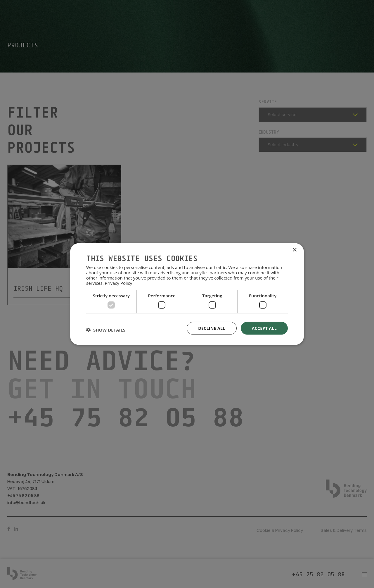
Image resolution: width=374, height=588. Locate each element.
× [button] (294, 250)
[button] (106, 330)
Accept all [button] (264, 328)
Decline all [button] (212, 328)
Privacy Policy (119, 283)
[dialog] (187, 294)
